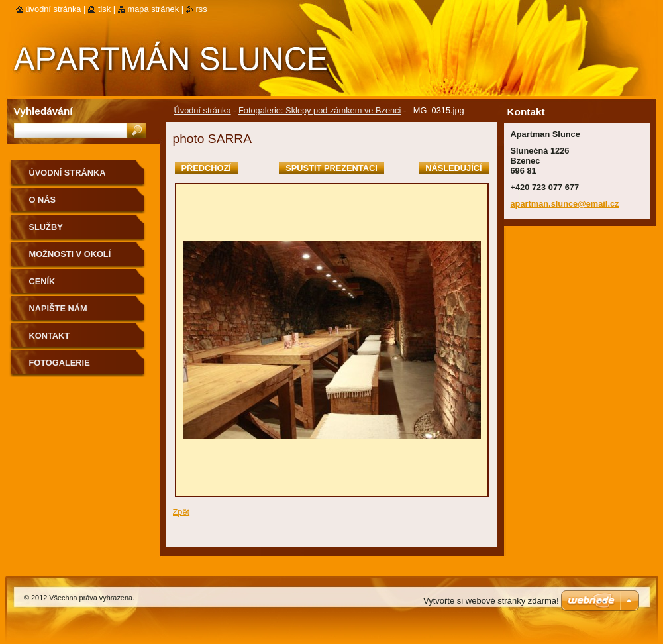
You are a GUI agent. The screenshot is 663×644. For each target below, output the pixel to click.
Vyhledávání (43, 111)
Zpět (181, 512)
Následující (453, 168)
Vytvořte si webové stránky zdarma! (491, 601)
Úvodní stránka (203, 110)
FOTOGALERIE (60, 363)
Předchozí (206, 168)
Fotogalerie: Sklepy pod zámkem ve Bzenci (320, 110)
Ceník (42, 281)
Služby (46, 227)
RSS (202, 9)
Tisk (104, 9)
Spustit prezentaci (331, 168)
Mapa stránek (154, 9)
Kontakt (50, 336)
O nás (43, 200)
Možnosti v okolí (70, 254)
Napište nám (58, 308)
